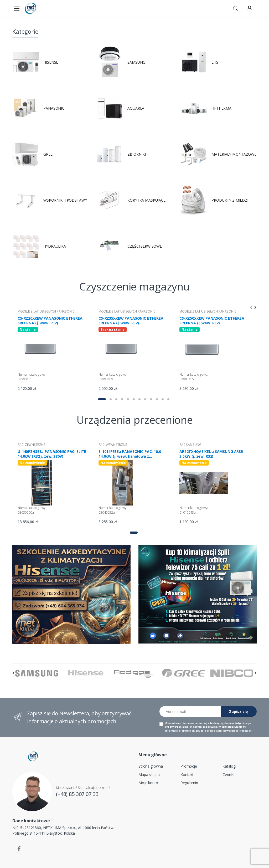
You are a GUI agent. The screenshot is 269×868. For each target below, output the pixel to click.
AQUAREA (136, 108)
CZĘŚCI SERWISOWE (145, 246)
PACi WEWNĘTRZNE (113, 445)
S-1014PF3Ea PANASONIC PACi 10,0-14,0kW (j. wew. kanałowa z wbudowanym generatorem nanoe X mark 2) (133, 454)
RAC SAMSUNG (190, 445)
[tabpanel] (54, 352)
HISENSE (51, 62)
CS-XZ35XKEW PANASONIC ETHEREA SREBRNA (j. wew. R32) (131, 321)
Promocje (189, 766)
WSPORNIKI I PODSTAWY (65, 200)
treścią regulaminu (222, 723)
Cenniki (228, 775)
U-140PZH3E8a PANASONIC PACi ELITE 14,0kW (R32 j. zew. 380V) (52, 454)
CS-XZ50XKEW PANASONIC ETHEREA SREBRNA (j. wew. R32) (212, 321)
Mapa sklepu (149, 775)
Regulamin (189, 783)
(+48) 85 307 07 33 (77, 794)
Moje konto (148, 783)
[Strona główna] (38, 8)
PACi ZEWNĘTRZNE (31, 445)
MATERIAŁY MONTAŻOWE (234, 154)
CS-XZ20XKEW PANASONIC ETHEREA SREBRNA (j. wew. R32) (50, 321)
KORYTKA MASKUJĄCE (146, 200)
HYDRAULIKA (55, 246)
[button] (235, 8)
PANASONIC (54, 108)
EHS (215, 62)
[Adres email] (190, 711)
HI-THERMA (221, 108)
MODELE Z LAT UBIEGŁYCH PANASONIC (46, 311)
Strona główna (151, 766)
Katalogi (229, 766)
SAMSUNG (136, 62)
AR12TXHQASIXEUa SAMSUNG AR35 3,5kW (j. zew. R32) (211, 454)
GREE (48, 154)
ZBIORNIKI (137, 154)
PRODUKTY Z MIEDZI (230, 200)
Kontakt (187, 775)
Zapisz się (238, 711)
